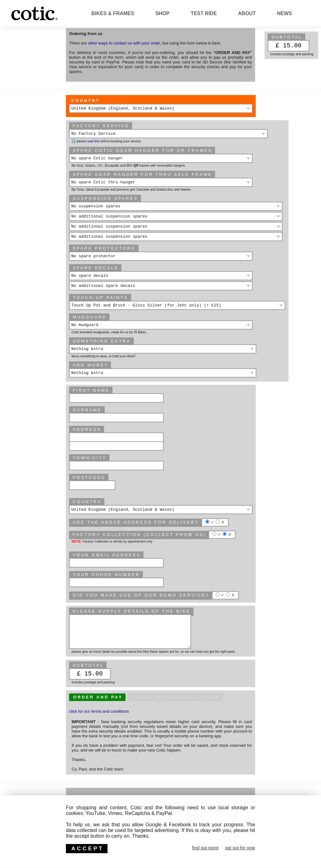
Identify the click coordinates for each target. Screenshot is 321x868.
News (284, 13)
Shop (163, 13)
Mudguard (90, 317)
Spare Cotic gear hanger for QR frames (143, 150)
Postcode (89, 477)
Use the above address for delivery (136, 522)
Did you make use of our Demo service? (141, 595)
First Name (91, 390)
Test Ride (204, 13)
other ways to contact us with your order (124, 43)
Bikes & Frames (113, 13)
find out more (205, 848)
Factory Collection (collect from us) (140, 535)
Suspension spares (105, 198)
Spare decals (96, 268)
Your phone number (106, 575)
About (247, 13)
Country (86, 101)
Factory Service (101, 126)
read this (93, 141)
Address (87, 429)
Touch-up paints (101, 297)
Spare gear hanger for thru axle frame (143, 174)
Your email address (107, 555)
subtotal (287, 37)
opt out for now (240, 848)
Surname (87, 410)
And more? (90, 365)
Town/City (90, 458)
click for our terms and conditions (99, 711)
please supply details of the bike (132, 611)
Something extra (102, 341)
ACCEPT (87, 848)
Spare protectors (104, 248)
